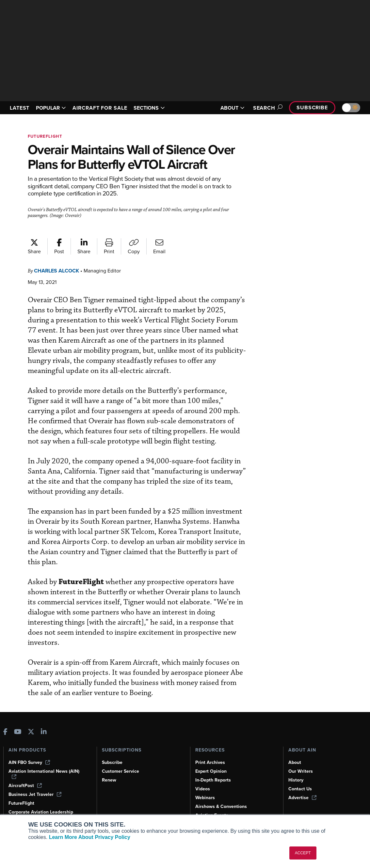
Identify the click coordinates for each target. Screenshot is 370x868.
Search (264, 108)
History (296, 780)
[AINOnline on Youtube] (18, 732)
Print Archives (211, 762)
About (295, 762)
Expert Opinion (212, 771)
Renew (109, 780)
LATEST (21, 108)
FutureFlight (46, 136)
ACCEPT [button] (303, 853)
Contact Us (300, 789)
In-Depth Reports (214, 780)
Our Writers (301, 771)
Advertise (303, 798)
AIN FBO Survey (30, 762)
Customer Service (121, 771)
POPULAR (54, 108)
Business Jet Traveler (36, 794)
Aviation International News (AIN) (44, 774)
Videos (203, 789)
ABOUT (229, 108)
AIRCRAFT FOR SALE (106, 108)
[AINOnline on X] (31, 732)
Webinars (206, 798)
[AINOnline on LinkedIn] (44, 732)
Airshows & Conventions (222, 806)
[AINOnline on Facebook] (5, 732)
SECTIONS (159, 108)
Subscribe (311, 108)
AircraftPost (25, 785)
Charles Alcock (59, 285)
